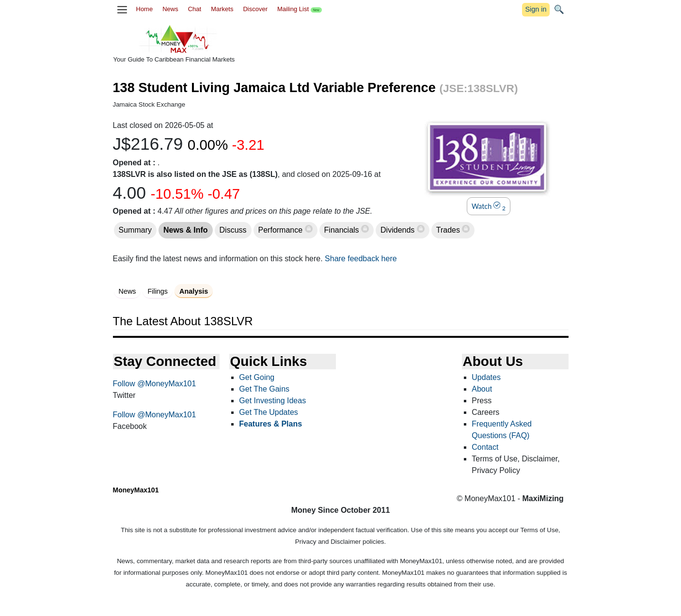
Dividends (399, 230)
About (482, 389)
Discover (255, 9)
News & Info (186, 230)
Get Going (257, 377)
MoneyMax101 (136, 490)
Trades (449, 230)
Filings (158, 291)
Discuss (233, 230)
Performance (282, 230)
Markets (222, 9)
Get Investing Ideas (272, 401)
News (170, 9)
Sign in (536, 9)
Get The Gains (264, 389)
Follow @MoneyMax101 (155, 384)
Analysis (194, 291)
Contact (485, 447)
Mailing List (300, 9)
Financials (343, 230)
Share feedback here (361, 259)
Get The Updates (269, 412)
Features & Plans (270, 424)
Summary (135, 230)
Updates (486, 377)
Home (145, 9)
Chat (195, 9)
